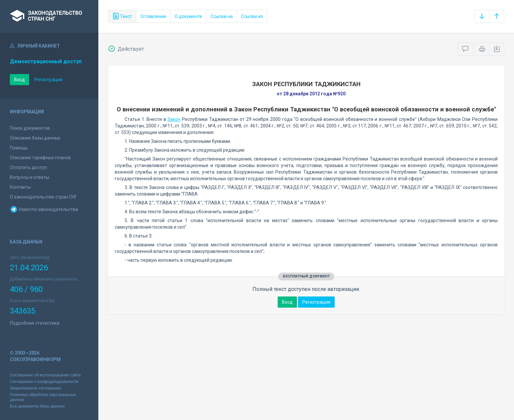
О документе (188, 16)
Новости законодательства (44, 209)
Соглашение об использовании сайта (45, 375)
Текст (122, 16)
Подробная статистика (35, 323)
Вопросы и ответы (30, 177)
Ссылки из (252, 16)
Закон (174, 119)
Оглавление (153, 16)
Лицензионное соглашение (36, 388)
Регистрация (49, 80)
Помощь (19, 148)
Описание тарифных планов (40, 158)
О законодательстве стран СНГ (43, 197)
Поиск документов (30, 128)
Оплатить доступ (28, 167)
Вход (20, 80)
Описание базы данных (35, 138)
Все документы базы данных (37, 406)
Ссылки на (222, 16)
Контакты (20, 187)
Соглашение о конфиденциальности (44, 382)
